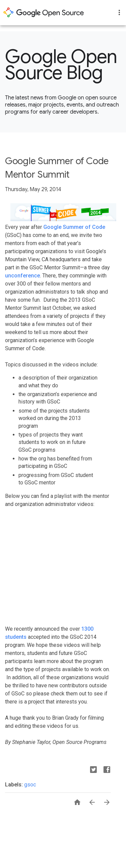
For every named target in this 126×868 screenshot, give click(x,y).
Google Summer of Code (74, 227)
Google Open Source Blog (61, 65)
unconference (23, 276)
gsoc (30, 785)
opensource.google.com (44, 12)
